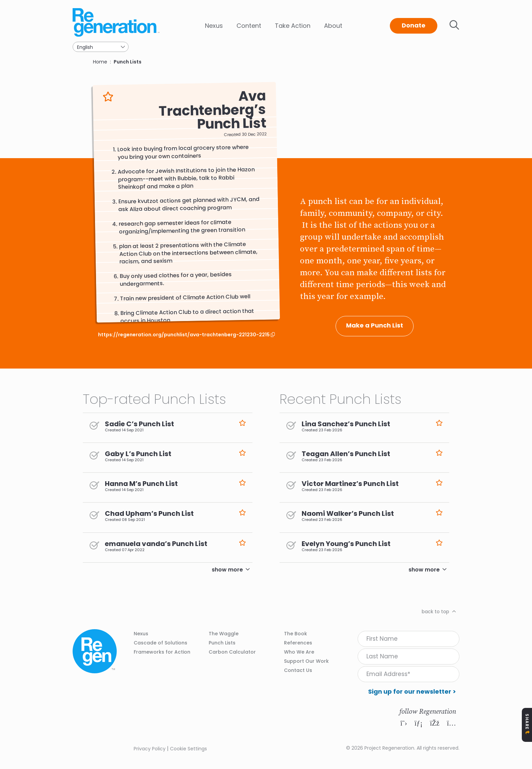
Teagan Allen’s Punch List (346, 454)
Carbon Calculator (232, 652)
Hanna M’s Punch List (141, 484)
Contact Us (298, 670)
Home (100, 62)
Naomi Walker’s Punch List (348, 513)
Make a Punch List (375, 325)
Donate (414, 25)
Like (108, 97)
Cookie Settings (188, 749)
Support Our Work (306, 661)
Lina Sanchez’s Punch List (346, 424)
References (298, 643)
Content (249, 26)
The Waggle (224, 634)
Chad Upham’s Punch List (149, 513)
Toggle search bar (454, 25)
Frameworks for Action (162, 652)
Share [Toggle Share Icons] (527, 722)
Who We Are (299, 652)
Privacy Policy (150, 749)
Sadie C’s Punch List (139, 424)
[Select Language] (101, 47)
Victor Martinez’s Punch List (350, 484)
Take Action (293, 26)
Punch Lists (128, 62)
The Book (296, 634)
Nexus (214, 26)
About (333, 26)
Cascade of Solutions (160, 643)
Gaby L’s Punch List (138, 454)
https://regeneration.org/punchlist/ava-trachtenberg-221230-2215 (184, 335)
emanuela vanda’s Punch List (156, 544)
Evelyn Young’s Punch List (346, 544)
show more (227, 570)
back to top (435, 612)
